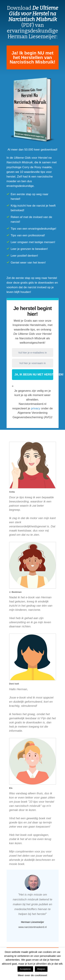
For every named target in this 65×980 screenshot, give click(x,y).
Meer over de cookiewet (32, 975)
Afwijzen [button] (41, 969)
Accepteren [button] (25, 969)
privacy (36, 408)
